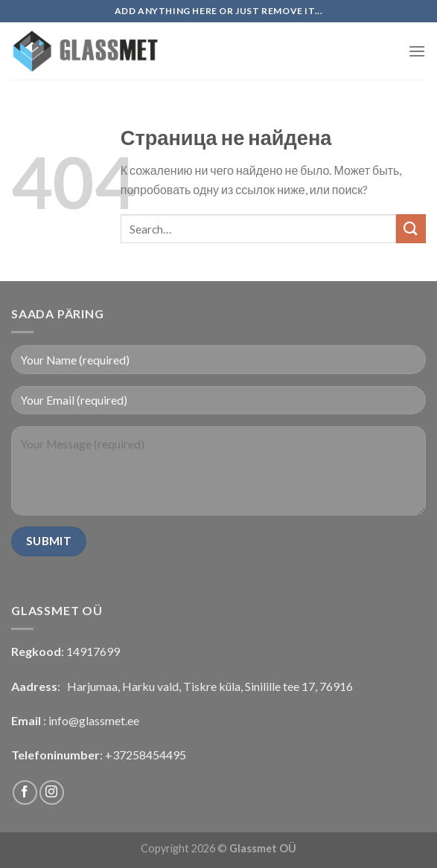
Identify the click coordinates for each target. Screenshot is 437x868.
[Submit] (411, 229)
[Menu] (417, 51)
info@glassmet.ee (94, 720)
